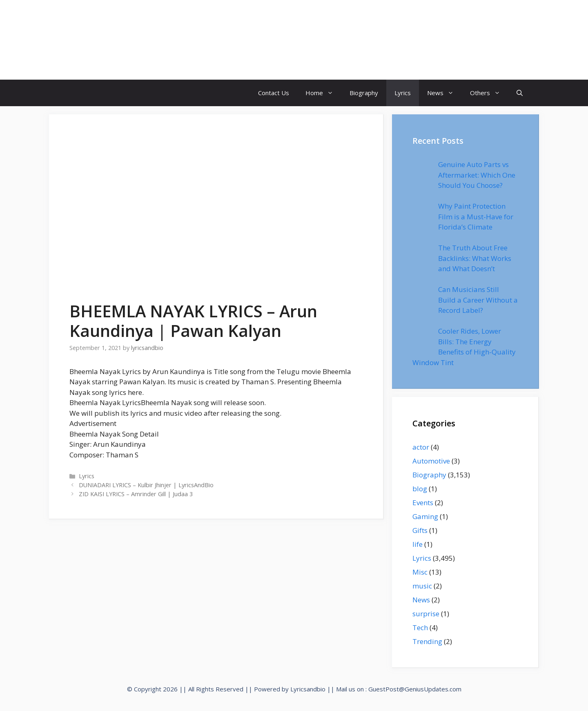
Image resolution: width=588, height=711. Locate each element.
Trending (427, 641)
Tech (420, 627)
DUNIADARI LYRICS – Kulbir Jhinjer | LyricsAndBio (146, 485)
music (422, 586)
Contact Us (274, 93)
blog (420, 489)
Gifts (420, 530)
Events (423, 503)
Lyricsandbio (308, 689)
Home (323, 93)
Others (489, 93)
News (444, 93)
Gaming (425, 516)
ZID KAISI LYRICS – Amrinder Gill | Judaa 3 (136, 494)
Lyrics (403, 93)
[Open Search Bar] (520, 93)
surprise (426, 614)
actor (421, 447)
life (418, 544)
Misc (420, 572)
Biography (364, 93)
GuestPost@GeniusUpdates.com (415, 689)
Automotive (431, 461)
